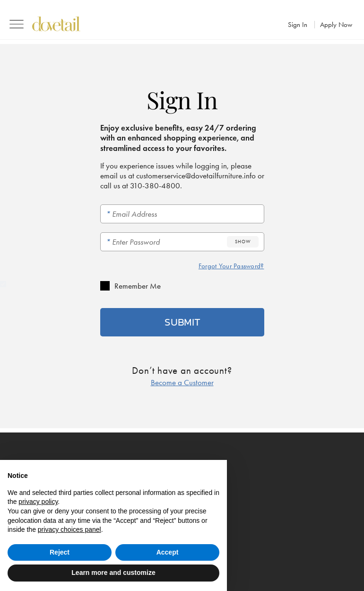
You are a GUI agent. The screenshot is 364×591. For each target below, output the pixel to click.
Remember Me (138, 286)
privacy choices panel (69, 529)
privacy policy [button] (38, 502)
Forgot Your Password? (231, 266)
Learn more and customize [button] (113, 573)
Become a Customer (182, 382)
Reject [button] (60, 552)
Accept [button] (168, 552)
